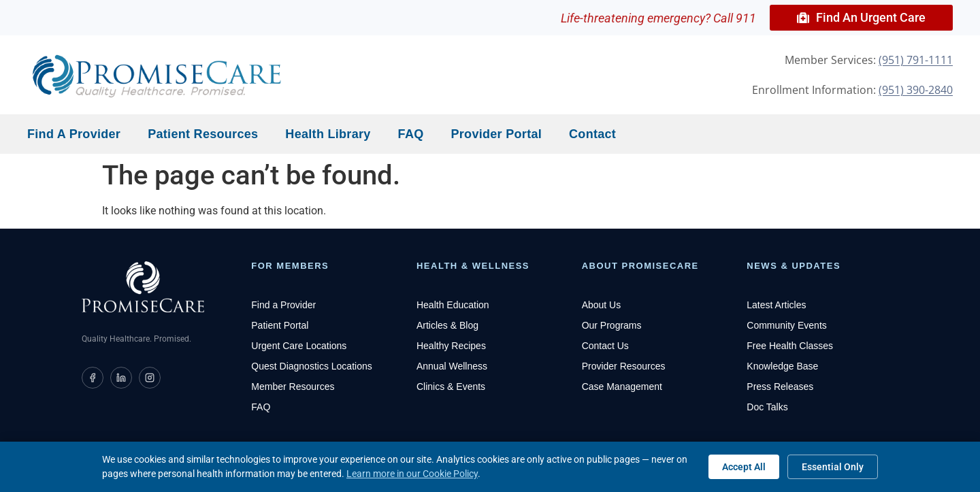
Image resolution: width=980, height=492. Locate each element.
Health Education (453, 305)
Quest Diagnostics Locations (311, 366)
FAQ (411, 134)
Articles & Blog (447, 325)
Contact (592, 134)
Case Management (622, 387)
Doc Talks (767, 407)
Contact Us (605, 346)
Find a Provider (74, 134)
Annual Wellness (452, 366)
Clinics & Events (451, 387)
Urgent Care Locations (299, 346)
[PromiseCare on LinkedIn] (121, 378)
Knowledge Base (782, 366)
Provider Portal (497, 134)
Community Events (786, 325)
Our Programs (612, 325)
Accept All (744, 467)
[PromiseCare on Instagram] (150, 378)
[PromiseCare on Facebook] (93, 378)
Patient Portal (280, 325)
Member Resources (293, 387)
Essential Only (833, 467)
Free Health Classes (790, 346)
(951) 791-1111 (916, 60)
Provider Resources (624, 366)
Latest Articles (776, 305)
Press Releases (780, 387)
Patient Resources (203, 134)
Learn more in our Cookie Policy (412, 474)
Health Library (328, 134)
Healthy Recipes (451, 346)
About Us (602, 305)
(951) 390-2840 (916, 90)
